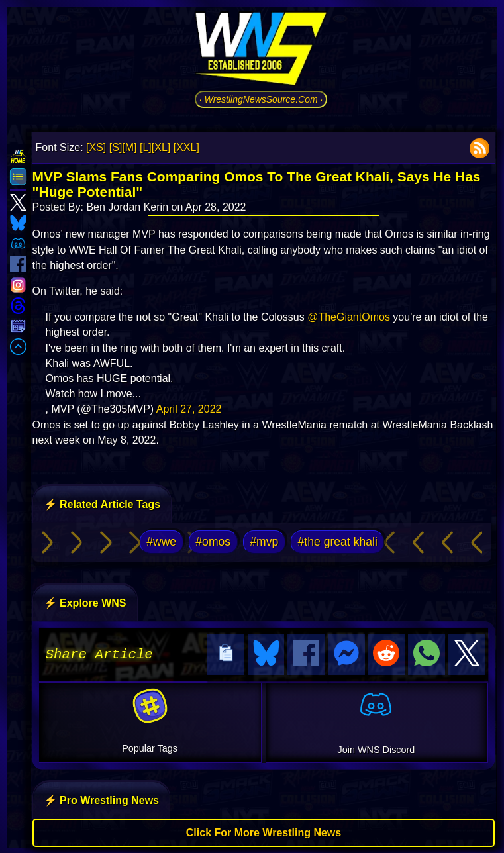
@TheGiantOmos (349, 317)
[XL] (161, 147)
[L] (146, 147)
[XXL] (186, 147)
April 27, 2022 (189, 409)
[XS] (96, 147)
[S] (116, 147)
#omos (213, 542)
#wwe (161, 542)
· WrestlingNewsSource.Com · (261, 99)
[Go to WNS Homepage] (261, 51)
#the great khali (338, 542)
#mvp (264, 542)
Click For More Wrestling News (264, 831)
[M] (129, 147)
